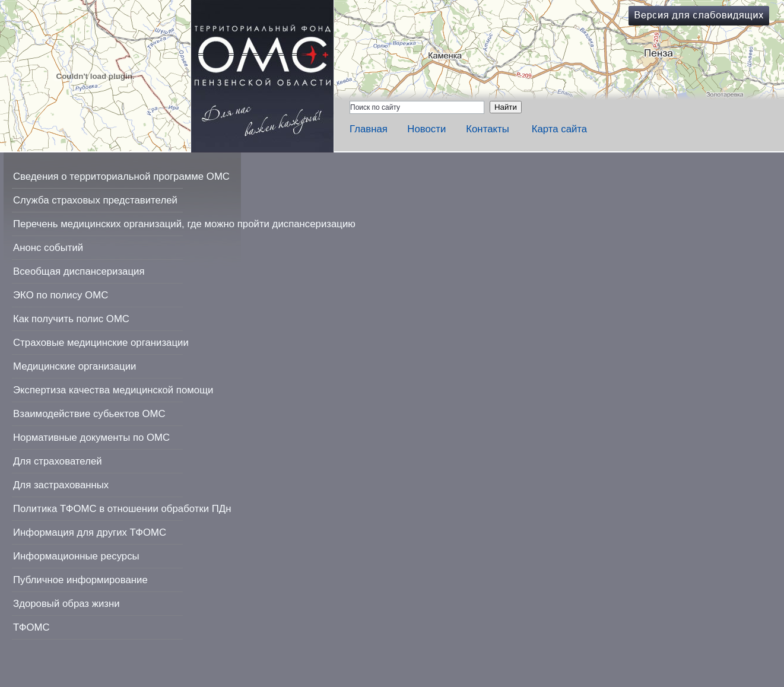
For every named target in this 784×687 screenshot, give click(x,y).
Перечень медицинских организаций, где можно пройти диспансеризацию (184, 224)
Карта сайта (560, 129)
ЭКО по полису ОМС (61, 295)
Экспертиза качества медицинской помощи (113, 390)
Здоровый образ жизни (66, 604)
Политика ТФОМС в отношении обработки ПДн (122, 509)
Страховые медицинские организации (101, 343)
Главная (369, 129)
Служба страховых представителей (95, 200)
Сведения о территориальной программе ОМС (121, 176)
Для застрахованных (61, 485)
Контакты (487, 129)
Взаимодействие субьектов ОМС (89, 414)
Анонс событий (48, 248)
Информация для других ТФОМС (90, 532)
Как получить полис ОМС (71, 319)
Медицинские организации (74, 366)
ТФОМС (31, 627)
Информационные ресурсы (76, 556)
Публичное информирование (80, 580)
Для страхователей (58, 461)
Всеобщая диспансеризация (79, 271)
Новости (426, 129)
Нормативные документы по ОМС (91, 438)
